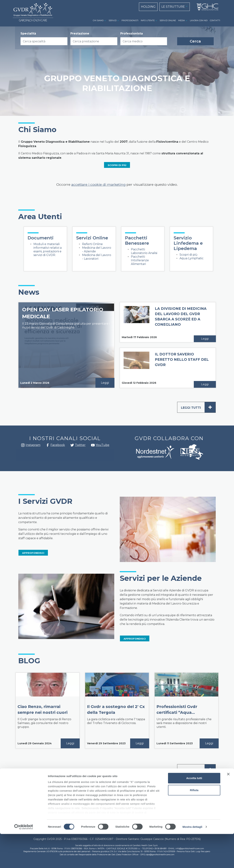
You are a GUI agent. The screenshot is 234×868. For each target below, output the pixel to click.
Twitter (72, 446)
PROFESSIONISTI (130, 20)
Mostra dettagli (192, 861)
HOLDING (148, 7)
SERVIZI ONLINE (168, 20)
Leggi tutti (198, 407)
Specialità (28, 33)
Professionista (132, 33)
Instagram (23, 446)
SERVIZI (113, 20)
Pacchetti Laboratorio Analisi (144, 251)
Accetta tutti (194, 812)
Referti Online (92, 244)
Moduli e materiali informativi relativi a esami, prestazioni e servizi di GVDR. (48, 250)
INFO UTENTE (148, 20)
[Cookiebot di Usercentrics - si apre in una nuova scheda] (24, 861)
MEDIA (182, 20)
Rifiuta (194, 824)
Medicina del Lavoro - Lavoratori (97, 257)
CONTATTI (215, 20)
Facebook (48, 446)
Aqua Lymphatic (191, 258)
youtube (93, 446)
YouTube (102, 445)
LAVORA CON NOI (199, 20)
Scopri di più (188, 255)
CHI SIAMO (98, 20)
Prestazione (80, 33)
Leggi (105, 383)
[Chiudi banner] (228, 808)
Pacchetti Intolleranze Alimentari (140, 260)
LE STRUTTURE (173, 7)
